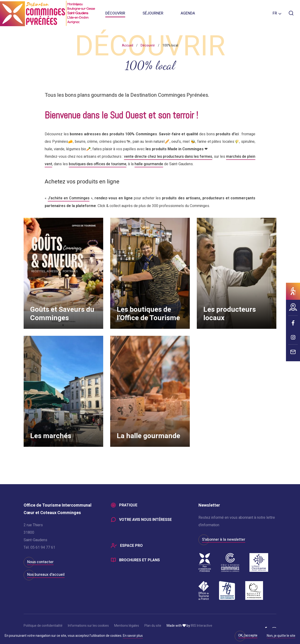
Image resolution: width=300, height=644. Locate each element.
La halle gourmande (149, 435)
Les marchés (51, 435)
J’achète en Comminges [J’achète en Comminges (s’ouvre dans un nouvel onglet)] (69, 198)
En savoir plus (133, 636)
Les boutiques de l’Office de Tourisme (149, 313)
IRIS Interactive (201, 625)
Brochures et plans (139, 560)
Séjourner (153, 14)
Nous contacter (40, 562)
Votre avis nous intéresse (145, 519)
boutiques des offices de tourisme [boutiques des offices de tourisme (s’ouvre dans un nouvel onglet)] (98, 164)
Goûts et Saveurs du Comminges (63, 313)
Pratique (128, 505)
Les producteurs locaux (230, 313)
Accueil (128, 45)
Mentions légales (127, 625)
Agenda (188, 14)
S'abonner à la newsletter (224, 539)
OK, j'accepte (248, 635)
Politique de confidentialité (43, 625)
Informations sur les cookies (88, 625)
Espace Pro (131, 546)
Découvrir (115, 14)
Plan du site (153, 625)
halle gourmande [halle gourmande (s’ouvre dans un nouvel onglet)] (149, 164)
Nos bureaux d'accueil (46, 574)
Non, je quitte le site (281, 636)
